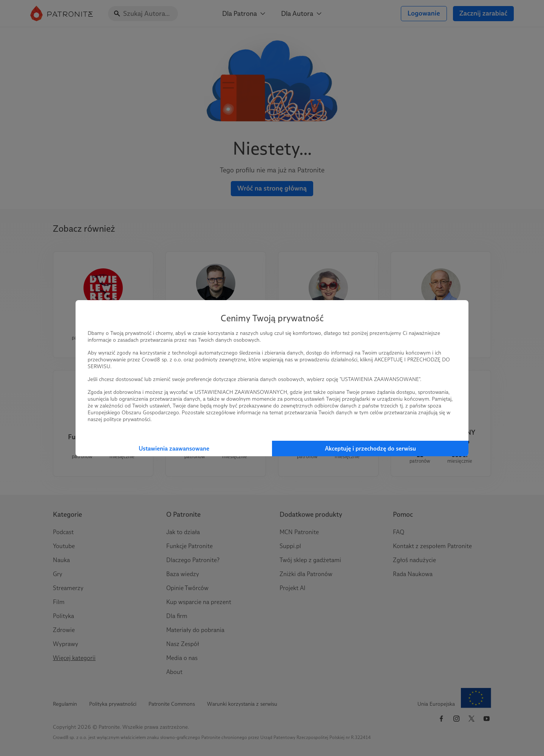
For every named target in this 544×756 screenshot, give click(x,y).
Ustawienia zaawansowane (174, 448)
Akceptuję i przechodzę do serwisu (370, 448)
